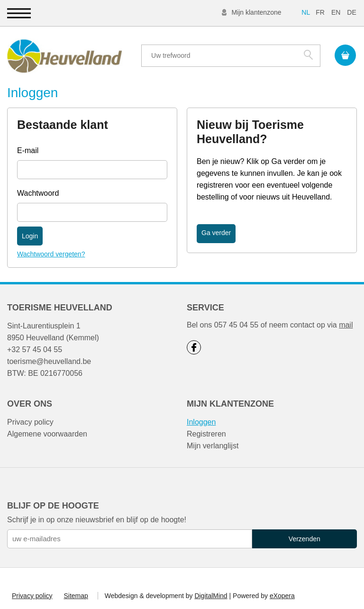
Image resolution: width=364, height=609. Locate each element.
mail (346, 325)
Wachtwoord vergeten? (51, 254)
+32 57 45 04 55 (35, 350)
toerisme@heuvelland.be (49, 361)
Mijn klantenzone (256, 12)
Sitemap (76, 596)
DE (351, 12)
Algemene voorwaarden (47, 434)
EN (336, 12)
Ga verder (216, 233)
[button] (19, 13)
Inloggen (201, 422)
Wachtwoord (38, 193)
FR (320, 12)
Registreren (206, 434)
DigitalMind (211, 596)
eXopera (282, 596)
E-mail (28, 150)
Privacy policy (30, 422)
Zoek (308, 55)
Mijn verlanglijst (213, 446)
